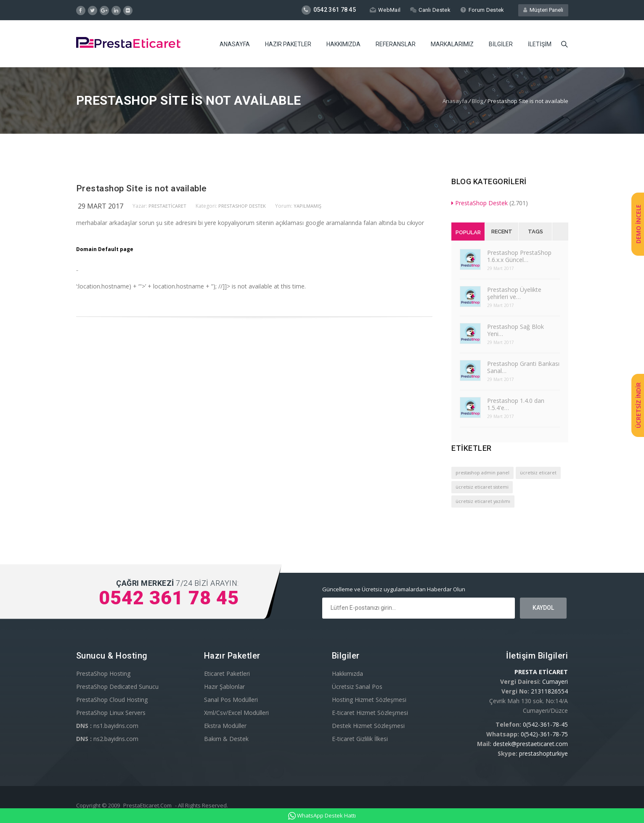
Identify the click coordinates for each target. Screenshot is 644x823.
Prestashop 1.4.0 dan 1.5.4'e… (516, 404)
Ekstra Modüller (225, 726)
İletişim (540, 44)
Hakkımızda (343, 44)
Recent (502, 232)
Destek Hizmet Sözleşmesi (368, 726)
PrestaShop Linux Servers (111, 713)
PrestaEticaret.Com (147, 805)
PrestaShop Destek (242, 206)
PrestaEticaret (167, 206)
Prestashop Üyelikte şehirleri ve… (514, 293)
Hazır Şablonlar (224, 687)
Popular (468, 232)
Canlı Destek (430, 10)
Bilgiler (501, 44)
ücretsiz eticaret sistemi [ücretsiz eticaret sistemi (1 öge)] (482, 487)
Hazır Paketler (288, 44)
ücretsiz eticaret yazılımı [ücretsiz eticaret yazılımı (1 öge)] (483, 501)
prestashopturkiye (543, 753)
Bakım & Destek (226, 739)
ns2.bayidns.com (107, 739)
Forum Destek (482, 10)
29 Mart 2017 (101, 206)
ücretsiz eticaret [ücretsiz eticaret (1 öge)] (538, 473)
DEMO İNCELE (638, 224)
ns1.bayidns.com (107, 726)
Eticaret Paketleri (227, 673)
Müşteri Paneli (543, 10)
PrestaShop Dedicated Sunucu (117, 687)
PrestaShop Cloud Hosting (112, 700)
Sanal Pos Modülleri (231, 700)
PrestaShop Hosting (103, 673)
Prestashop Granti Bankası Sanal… (523, 367)
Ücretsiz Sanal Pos (357, 687)
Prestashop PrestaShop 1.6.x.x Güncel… (519, 256)
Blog (477, 101)
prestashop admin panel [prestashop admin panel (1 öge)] (482, 473)
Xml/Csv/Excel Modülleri (236, 713)
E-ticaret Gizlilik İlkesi (360, 739)
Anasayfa (235, 44)
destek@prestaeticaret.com (530, 744)
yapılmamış (307, 206)
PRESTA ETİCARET (541, 672)
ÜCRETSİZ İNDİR (638, 405)
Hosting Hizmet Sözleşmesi (369, 700)
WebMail (385, 10)
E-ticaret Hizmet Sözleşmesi (370, 713)
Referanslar (396, 44)
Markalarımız (452, 44)
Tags (535, 232)
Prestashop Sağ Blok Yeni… (515, 330)
